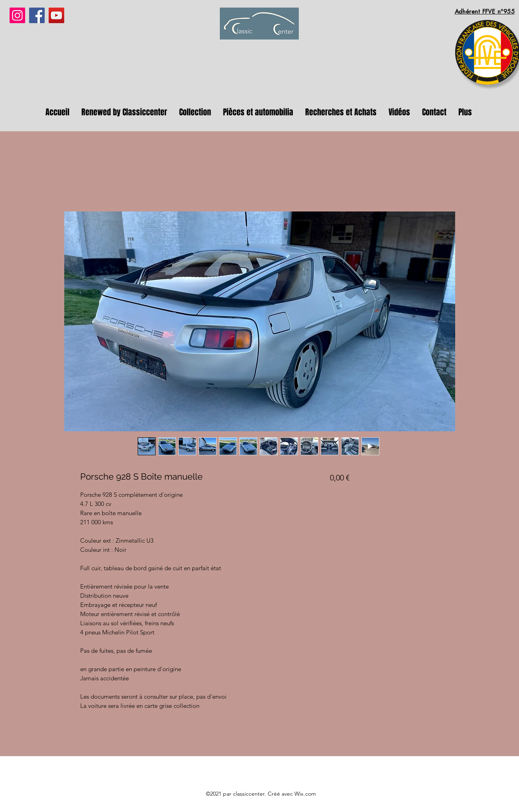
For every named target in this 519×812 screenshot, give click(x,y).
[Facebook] (37, 15)
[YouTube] (56, 15)
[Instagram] (17, 15)
